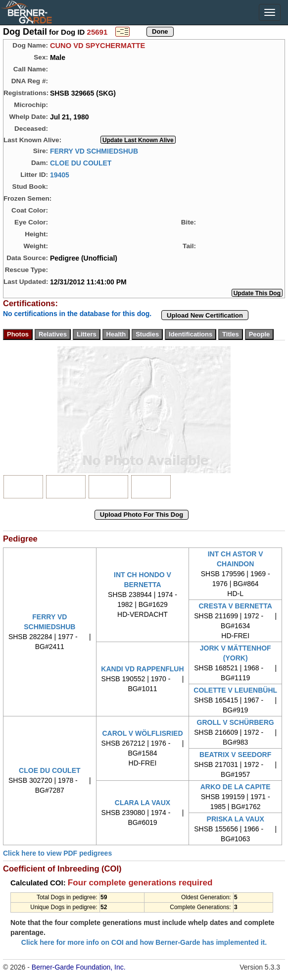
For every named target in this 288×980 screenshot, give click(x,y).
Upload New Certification (205, 315)
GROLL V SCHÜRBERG (236, 722)
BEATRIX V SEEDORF (235, 755)
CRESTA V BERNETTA (236, 606)
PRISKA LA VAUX (236, 819)
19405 (60, 174)
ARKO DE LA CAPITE (236, 787)
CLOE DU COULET (81, 163)
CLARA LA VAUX (143, 803)
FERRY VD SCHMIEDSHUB (94, 151)
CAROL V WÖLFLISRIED (142, 733)
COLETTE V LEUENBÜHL (235, 690)
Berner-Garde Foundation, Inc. (79, 967)
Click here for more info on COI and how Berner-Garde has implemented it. (144, 942)
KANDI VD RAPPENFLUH (142, 669)
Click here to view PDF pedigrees (57, 853)
